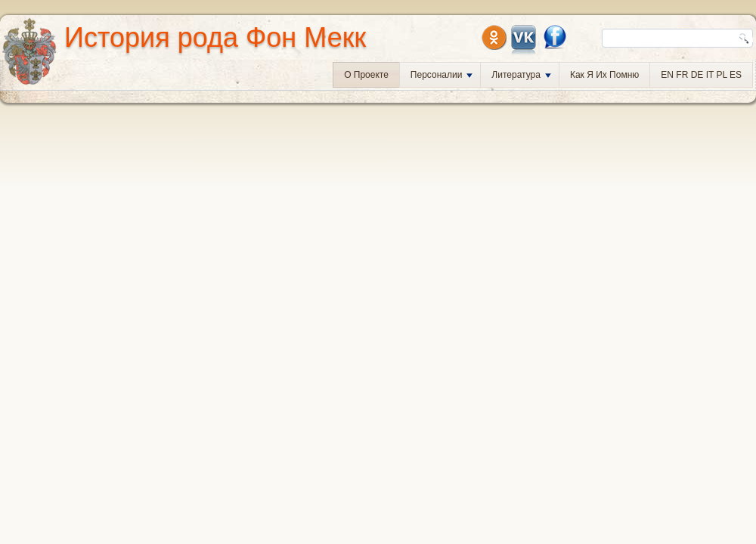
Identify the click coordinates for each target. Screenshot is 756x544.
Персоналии (442, 75)
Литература (521, 75)
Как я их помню (604, 75)
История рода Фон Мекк (215, 37)
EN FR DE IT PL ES (701, 75)
